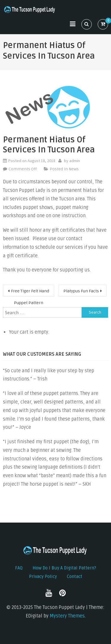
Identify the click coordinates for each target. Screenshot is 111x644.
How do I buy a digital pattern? (64, 568)
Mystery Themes (67, 616)
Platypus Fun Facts (81, 291)
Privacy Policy (43, 577)
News (74, 169)
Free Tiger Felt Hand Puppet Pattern (30, 293)
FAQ (19, 568)
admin (75, 161)
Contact (75, 577)
